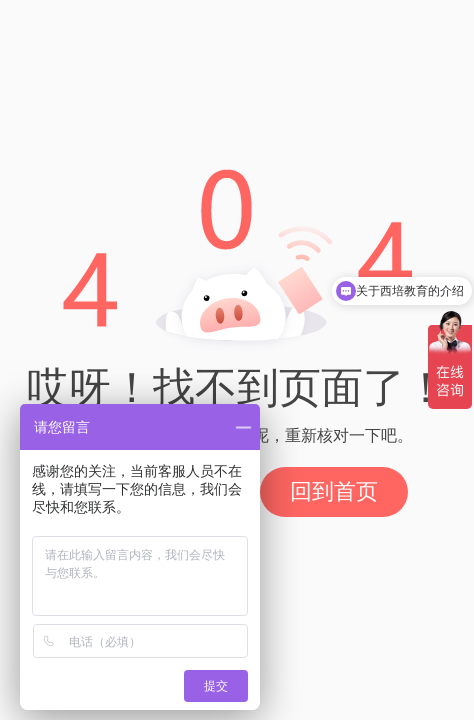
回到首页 (334, 491)
